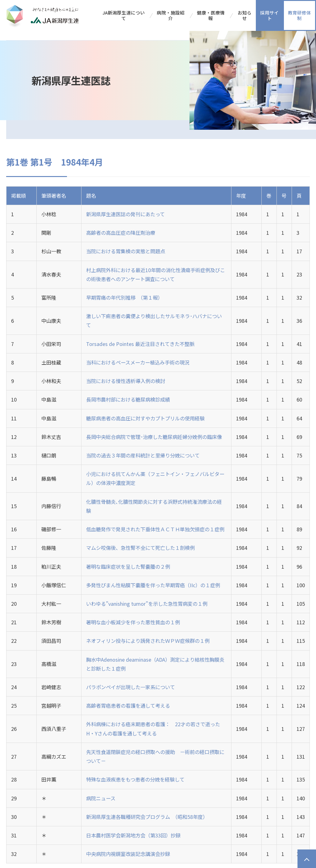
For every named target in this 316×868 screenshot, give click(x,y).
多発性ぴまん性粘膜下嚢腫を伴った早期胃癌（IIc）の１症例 (153, 585)
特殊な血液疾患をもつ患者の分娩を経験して (135, 779)
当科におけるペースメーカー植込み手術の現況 (138, 362)
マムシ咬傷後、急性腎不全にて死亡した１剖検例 (140, 548)
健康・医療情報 (211, 15)
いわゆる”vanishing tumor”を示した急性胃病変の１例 (147, 604)
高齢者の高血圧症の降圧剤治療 (121, 233)
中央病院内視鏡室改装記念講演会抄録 (128, 854)
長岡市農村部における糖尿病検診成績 (128, 399)
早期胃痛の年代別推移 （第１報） (124, 297)
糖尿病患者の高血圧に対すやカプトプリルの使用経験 (145, 418)
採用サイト (269, 15)
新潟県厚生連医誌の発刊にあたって (125, 214)
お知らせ (245, 15)
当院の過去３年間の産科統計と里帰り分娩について (143, 455)
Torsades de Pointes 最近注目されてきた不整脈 (140, 344)
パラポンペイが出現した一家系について (131, 687)
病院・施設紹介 (171, 15)
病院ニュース (101, 798)
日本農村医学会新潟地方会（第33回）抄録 (133, 835)
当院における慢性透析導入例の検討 (126, 381)
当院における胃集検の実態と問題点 (126, 251)
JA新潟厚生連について (124, 15)
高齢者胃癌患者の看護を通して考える (128, 706)
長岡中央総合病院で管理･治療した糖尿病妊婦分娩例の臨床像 (154, 437)
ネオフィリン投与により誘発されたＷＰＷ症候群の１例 (148, 641)
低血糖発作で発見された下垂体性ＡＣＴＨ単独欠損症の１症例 (155, 529)
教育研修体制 (299, 15)
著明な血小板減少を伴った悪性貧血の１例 (133, 622)
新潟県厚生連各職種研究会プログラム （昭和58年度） (147, 817)
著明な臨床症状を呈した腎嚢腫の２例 (128, 567)
